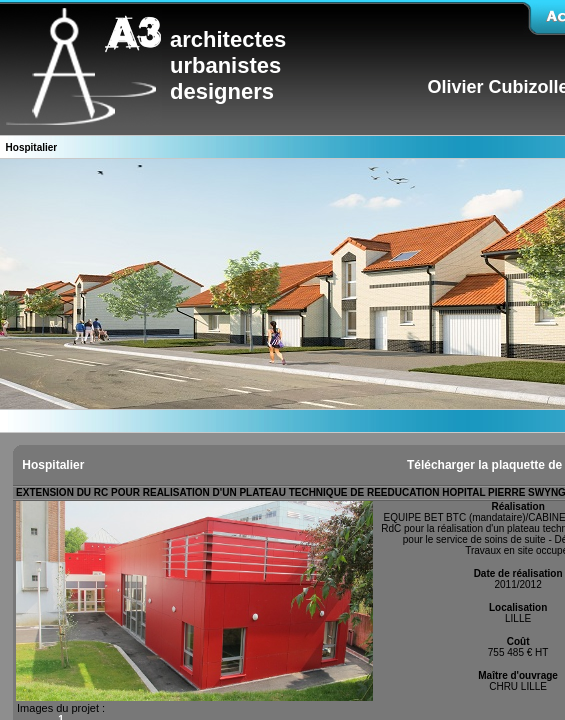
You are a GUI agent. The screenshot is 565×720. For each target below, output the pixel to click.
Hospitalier (51, 465)
